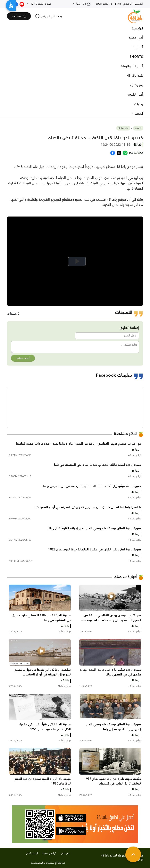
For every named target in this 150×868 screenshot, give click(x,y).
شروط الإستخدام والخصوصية (48, 863)
